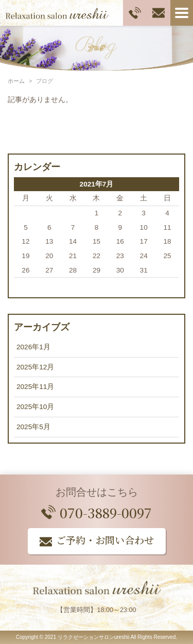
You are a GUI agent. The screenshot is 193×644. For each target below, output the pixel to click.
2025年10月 (35, 407)
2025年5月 (33, 427)
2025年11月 (35, 387)
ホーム (16, 81)
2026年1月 (33, 347)
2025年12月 (35, 367)
